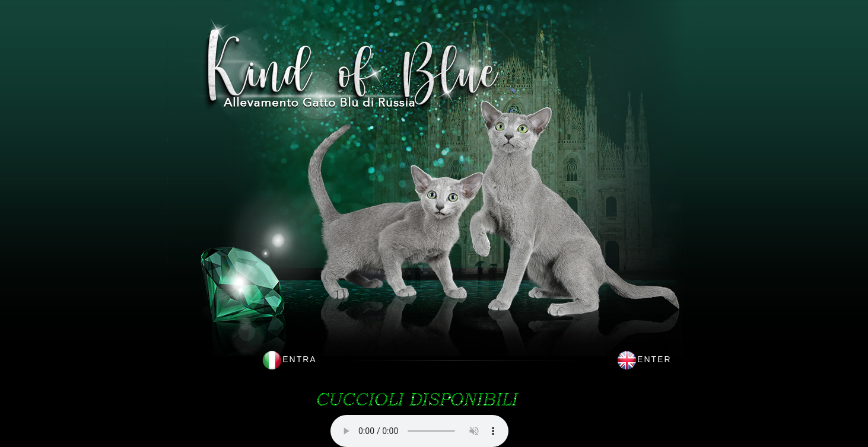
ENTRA (299, 359)
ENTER (654, 359)
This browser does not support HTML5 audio (419, 431)
